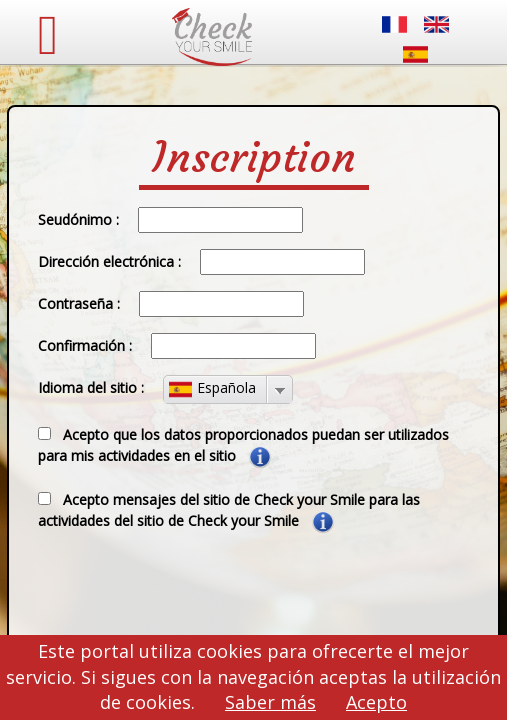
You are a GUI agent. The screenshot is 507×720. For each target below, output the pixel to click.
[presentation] (175, 592)
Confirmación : (85, 345)
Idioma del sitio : (91, 387)
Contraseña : (79, 303)
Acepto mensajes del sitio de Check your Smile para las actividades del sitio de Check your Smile (229, 512)
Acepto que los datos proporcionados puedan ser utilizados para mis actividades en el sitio (243, 447)
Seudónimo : (78, 219)
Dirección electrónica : (109, 261)
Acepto (376, 702)
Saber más (270, 702)
